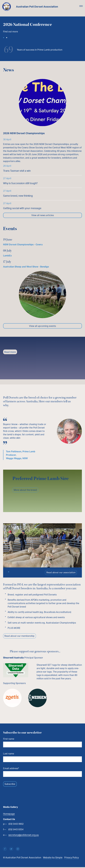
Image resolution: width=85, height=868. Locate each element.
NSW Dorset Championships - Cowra (23, 245)
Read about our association (61, 573)
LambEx (7, 256)
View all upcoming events (42, 326)
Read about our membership (20, 636)
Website (47, 858)
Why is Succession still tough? (20, 183)
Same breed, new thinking (18, 196)
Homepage (9, 814)
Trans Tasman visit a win (17, 171)
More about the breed (25, 490)
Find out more (11, 32)
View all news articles (43, 215)
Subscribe (10, 785)
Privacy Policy (72, 858)
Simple (59, 858)
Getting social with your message (22, 208)
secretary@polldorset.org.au (24, 836)
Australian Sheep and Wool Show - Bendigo (26, 267)
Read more (10, 352)
